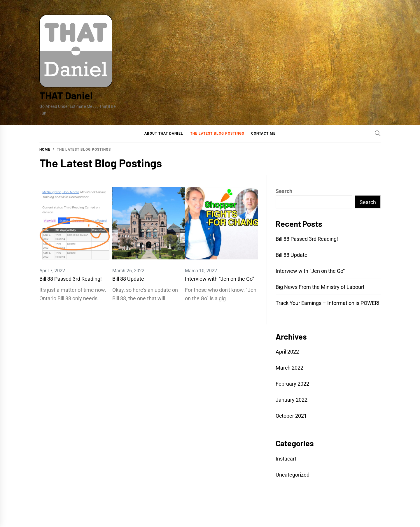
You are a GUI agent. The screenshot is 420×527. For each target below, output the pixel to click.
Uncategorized (293, 475)
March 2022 (289, 368)
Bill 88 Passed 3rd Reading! (71, 279)
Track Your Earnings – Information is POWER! (328, 303)
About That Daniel (164, 133)
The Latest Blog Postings (217, 133)
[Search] (378, 133)
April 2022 (287, 352)
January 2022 (292, 400)
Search (284, 191)
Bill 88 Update (128, 279)
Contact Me (263, 133)
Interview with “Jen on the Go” (219, 279)
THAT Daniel (66, 95)
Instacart (286, 459)
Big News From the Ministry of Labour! (320, 287)
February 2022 (292, 384)
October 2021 (291, 416)
